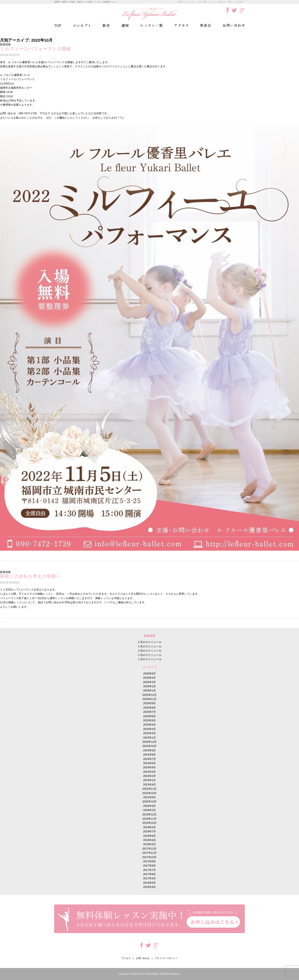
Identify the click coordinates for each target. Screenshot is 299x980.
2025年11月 (150, 699)
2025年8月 (150, 708)
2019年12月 (150, 814)
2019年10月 (150, 823)
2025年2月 (150, 733)
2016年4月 (150, 887)
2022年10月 (150, 793)
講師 (125, 25)
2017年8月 (150, 866)
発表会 (205, 25)
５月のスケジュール (149, 642)
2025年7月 (150, 712)
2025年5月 (150, 720)
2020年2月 (150, 810)
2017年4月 (150, 878)
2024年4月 (150, 767)
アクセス (181, 25)
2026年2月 (150, 686)
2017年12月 (150, 849)
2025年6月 (150, 716)
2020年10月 (150, 801)
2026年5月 (150, 673)
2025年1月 (150, 738)
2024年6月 (150, 763)
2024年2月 (150, 776)
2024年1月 (150, 780)
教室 (106, 25)
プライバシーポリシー (166, 958)
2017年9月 (150, 861)
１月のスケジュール (149, 659)
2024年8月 (150, 755)
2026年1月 (150, 690)
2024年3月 (150, 772)
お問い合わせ (234, 25)
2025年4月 (150, 725)
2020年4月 (150, 806)
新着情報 (5, 44)
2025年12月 (150, 695)
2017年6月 (150, 874)
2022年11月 (150, 789)
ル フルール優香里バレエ (149, 14)
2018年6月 (150, 836)
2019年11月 (150, 819)
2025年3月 (150, 729)
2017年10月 (150, 857)
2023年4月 (150, 784)
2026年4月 (150, 678)
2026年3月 (150, 682)
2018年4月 (150, 840)
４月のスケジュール (149, 646)
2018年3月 (150, 844)
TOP (58, 25)
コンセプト (82, 25)
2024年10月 (150, 746)
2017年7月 (150, 870)
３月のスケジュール (149, 651)
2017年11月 (150, 853)
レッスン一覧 (152, 25)
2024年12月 (150, 742)
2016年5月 (150, 883)
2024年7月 (150, 759)
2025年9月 (150, 703)
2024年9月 (150, 750)
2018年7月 (150, 831)
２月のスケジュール (149, 655)
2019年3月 (150, 827)
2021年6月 (150, 797)
